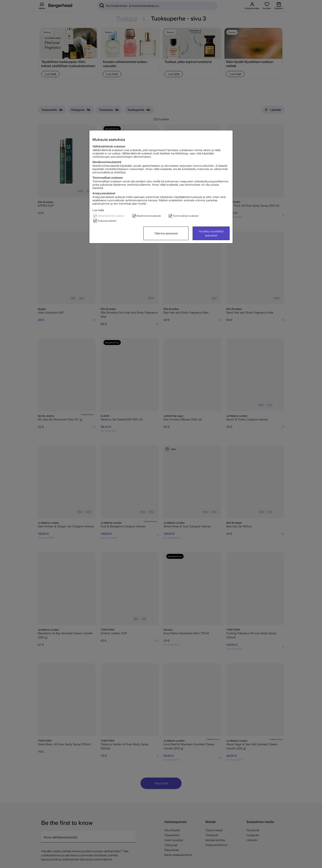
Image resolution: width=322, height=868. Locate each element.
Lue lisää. (98, 210)
